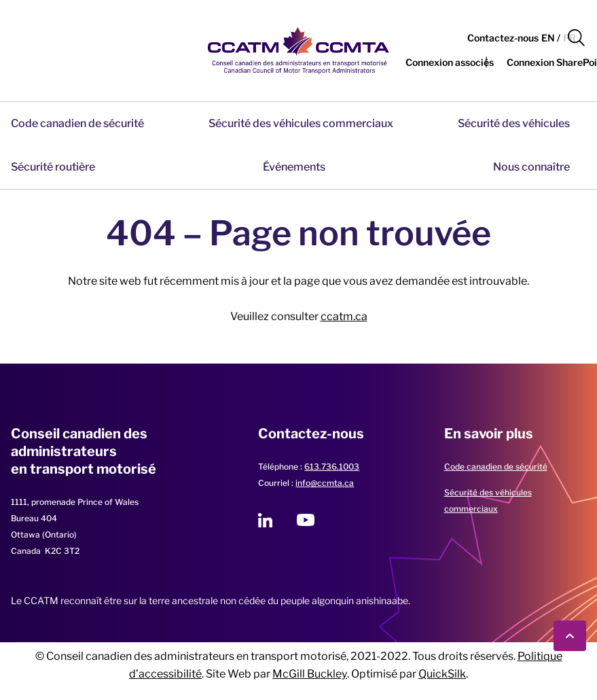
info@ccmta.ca (325, 483)
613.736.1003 (332, 467)
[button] (576, 38)
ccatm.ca (344, 316)
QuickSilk (442, 674)
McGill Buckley (310, 674)
